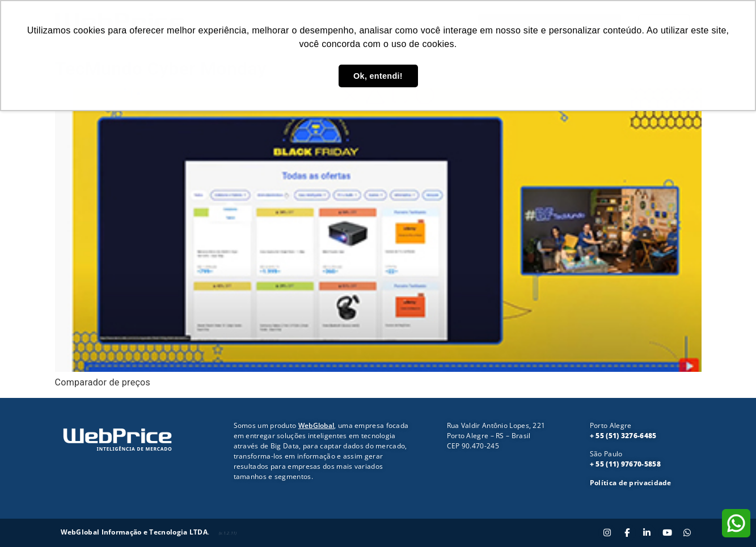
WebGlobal (316, 425)
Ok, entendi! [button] (378, 76)
